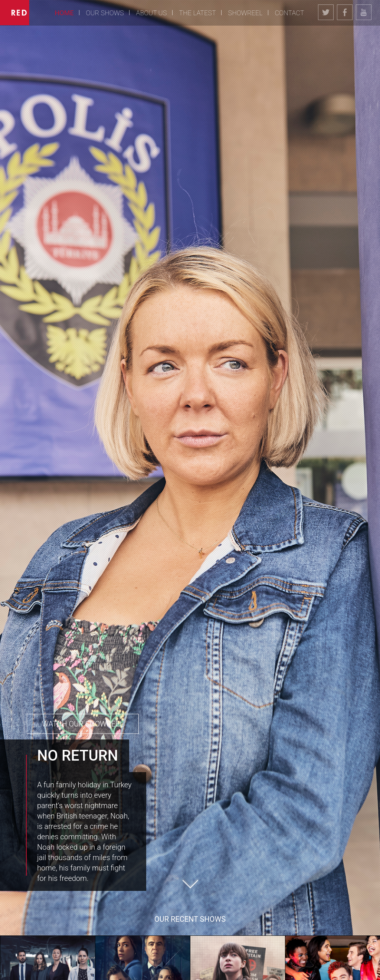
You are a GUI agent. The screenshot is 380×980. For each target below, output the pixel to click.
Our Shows (105, 13)
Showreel (245, 13)
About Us (152, 13)
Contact (289, 13)
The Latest (197, 13)
